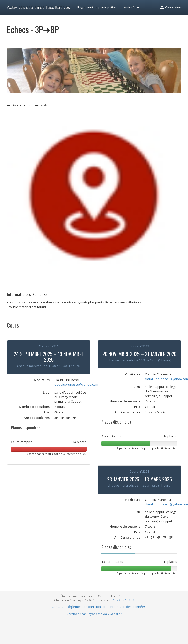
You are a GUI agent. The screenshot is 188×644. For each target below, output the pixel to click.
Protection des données (128, 607)
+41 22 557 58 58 (123, 600)
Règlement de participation (97, 7)
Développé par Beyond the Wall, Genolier (94, 614)
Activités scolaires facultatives (39, 7)
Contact (57, 607)
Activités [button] (132, 7)
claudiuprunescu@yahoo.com (76, 384)
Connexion (170, 7)
